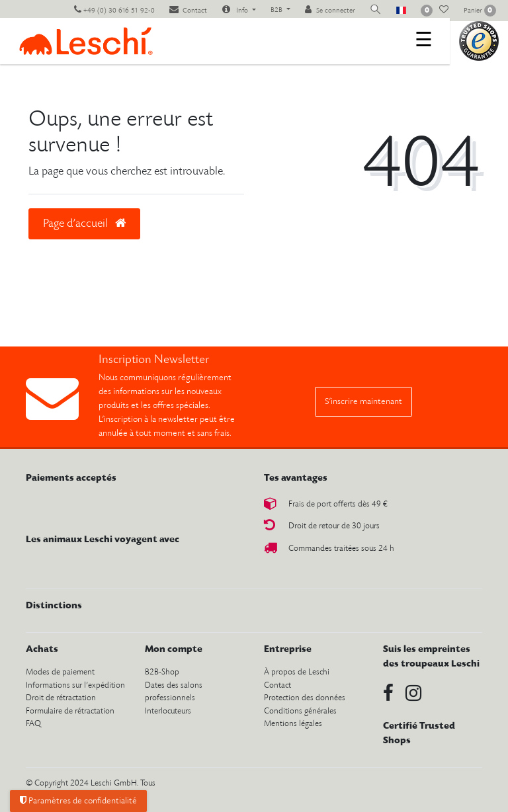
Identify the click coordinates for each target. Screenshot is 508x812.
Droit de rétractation (61, 698)
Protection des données (305, 698)
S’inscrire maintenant (363, 402)
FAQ (33, 724)
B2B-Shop (162, 672)
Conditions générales (300, 711)
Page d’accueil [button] (84, 223)
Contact (277, 685)
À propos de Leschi (297, 672)
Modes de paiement (60, 672)
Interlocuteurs (168, 711)
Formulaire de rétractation (70, 711)
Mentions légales (293, 724)
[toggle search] (376, 10)
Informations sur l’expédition (75, 685)
